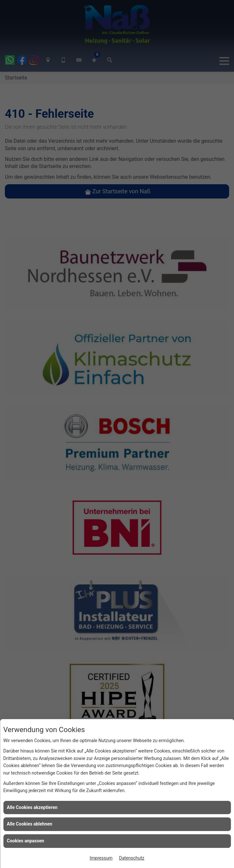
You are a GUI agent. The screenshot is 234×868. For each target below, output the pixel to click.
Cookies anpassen (25, 841)
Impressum (101, 858)
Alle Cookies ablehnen (30, 824)
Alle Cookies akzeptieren (32, 807)
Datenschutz (132, 858)
